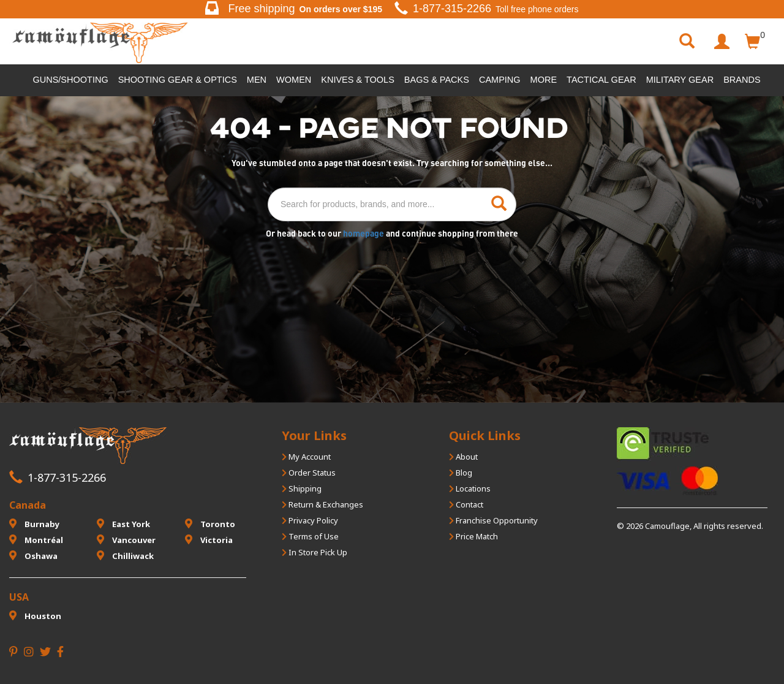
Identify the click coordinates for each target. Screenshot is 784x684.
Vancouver (126, 540)
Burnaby (34, 524)
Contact (466, 504)
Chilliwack (125, 556)
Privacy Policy (310, 520)
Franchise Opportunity (493, 520)
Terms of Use (310, 536)
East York (123, 524)
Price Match (473, 536)
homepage (364, 233)
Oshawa (33, 556)
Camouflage (667, 526)
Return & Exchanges (322, 504)
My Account (306, 457)
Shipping (302, 488)
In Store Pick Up (315, 552)
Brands (742, 80)
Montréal (36, 540)
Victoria (209, 540)
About (463, 457)
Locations (470, 488)
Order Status (309, 473)
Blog (461, 473)
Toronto (210, 524)
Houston (35, 616)
